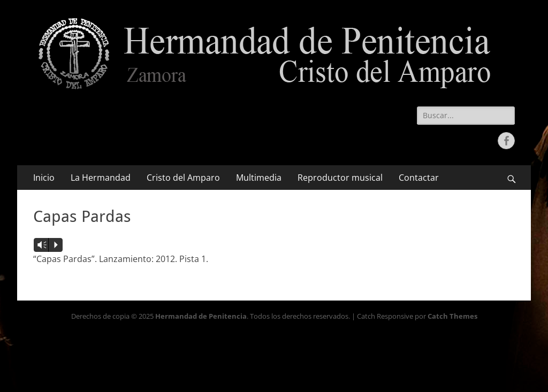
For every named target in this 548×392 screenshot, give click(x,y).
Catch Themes (452, 316)
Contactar (419, 178)
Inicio (44, 178)
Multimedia (259, 178)
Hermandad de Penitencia (201, 316)
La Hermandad (101, 178)
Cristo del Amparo (183, 178)
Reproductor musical (340, 178)
